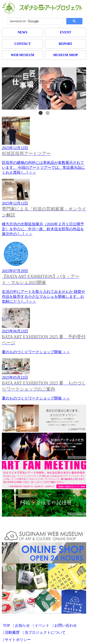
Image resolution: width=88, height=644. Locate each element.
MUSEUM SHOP (65, 55)
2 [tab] (48, 113)
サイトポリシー (18, 640)
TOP (7, 625)
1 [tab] (41, 113)
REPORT (66, 44)
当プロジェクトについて (45, 632)
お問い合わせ (66, 625)
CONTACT (23, 44)
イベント (42, 625)
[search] (35, 21)
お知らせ (22, 625)
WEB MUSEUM (22, 55)
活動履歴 (12, 632)
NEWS (23, 32)
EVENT (66, 32)
